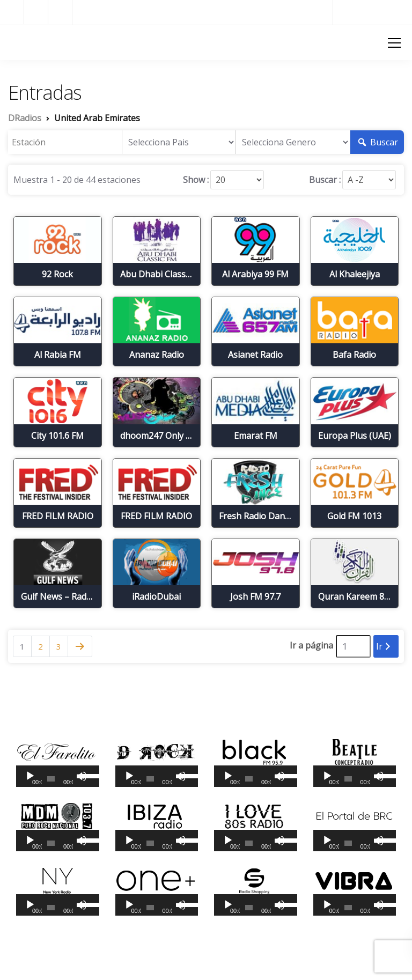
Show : (196, 180)
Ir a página (311, 645)
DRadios (27, 42)
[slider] (51, 779)
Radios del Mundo (373, 12)
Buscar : (325, 180)
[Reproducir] (30, 776)
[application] (58, 776)
